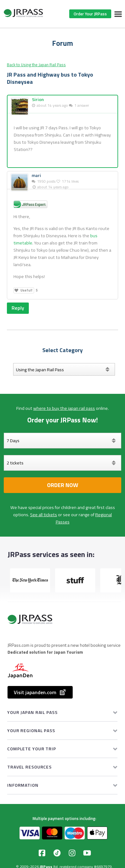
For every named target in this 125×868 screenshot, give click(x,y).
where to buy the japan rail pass (64, 408)
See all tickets (44, 515)
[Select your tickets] (62, 463)
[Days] (62, 441)
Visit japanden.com (40, 692)
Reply (18, 308)
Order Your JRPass (90, 14)
